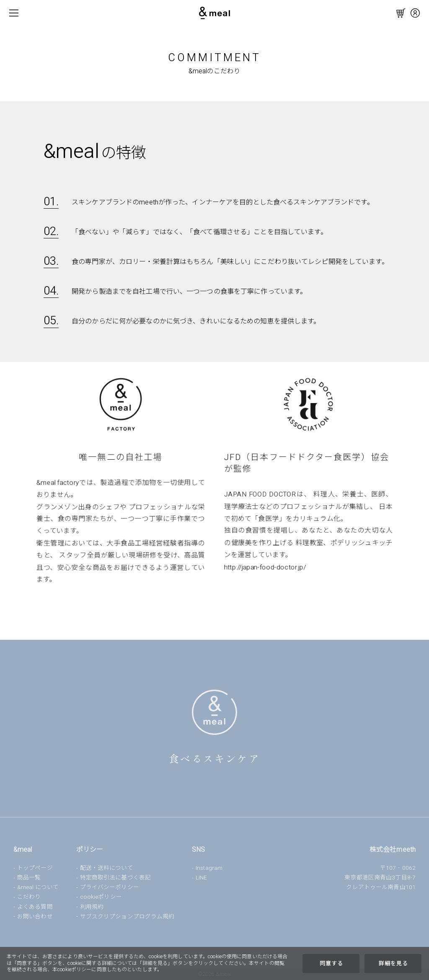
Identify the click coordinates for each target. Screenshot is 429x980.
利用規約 (92, 907)
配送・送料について (107, 868)
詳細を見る (393, 964)
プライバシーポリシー (110, 887)
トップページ (35, 868)
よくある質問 (35, 907)
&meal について (38, 887)
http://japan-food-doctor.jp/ (264, 566)
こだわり (29, 897)
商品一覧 (29, 878)
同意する (331, 964)
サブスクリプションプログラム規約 (127, 917)
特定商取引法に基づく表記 (115, 878)
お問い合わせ (35, 917)
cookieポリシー (101, 897)
